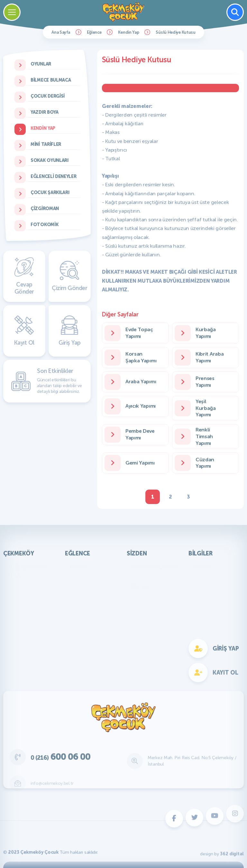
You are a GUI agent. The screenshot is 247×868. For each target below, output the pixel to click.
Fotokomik (82, 663)
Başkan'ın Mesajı (26, 584)
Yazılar (139, 576)
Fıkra (137, 596)
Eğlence (94, 32)
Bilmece (141, 586)
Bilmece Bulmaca (89, 576)
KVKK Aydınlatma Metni (28, 571)
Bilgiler (201, 554)
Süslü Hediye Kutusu (175, 32)
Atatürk (202, 567)
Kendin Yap (128, 32)
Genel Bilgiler (208, 576)
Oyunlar (79, 567)
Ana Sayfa (61, 32)
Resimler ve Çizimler (155, 567)
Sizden (137, 554)
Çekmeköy (19, 554)
